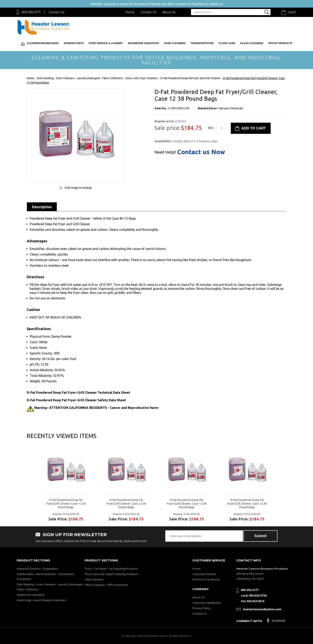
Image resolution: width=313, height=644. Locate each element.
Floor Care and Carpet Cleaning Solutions (112, 574)
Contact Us (56, 12)
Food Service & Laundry (106, 43)
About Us (169, 12)
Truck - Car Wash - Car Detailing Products (111, 569)
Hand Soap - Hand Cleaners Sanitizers (41, 600)
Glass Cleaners (252, 43)
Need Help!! (165, 152)
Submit (261, 536)
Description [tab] (42, 207)
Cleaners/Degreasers (43, 43)
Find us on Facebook (206, 579)
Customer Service (204, 574)
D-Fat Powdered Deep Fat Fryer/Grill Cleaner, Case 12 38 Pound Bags (66, 504)
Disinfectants (74, 43)
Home (130, 12)
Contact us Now (201, 152)
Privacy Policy (201, 608)
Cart (292, 12)
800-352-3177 (31, 12)
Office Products (280, 43)
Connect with (249, 621)
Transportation (202, 43)
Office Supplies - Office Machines (106, 585)
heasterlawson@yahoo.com (262, 609)
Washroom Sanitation (143, 43)
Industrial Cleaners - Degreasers (37, 569)
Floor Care (227, 43)
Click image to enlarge (78, 188)
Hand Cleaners (175, 43)
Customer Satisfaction (207, 603)
